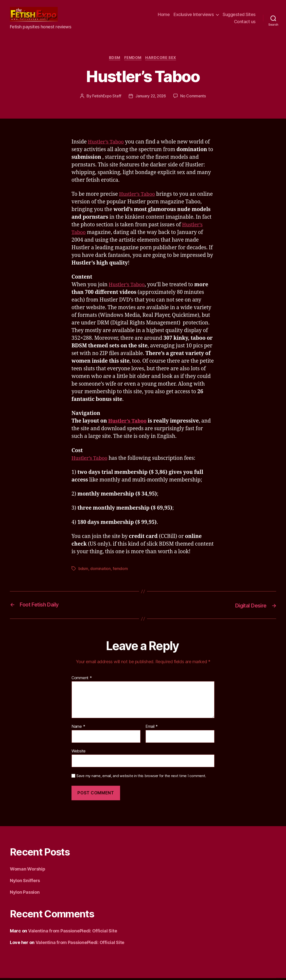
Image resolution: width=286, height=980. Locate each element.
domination (101, 571)
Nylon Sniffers (25, 882)
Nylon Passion (25, 894)
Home (164, 15)
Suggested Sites (239, 15)
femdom (121, 571)
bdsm (83, 571)
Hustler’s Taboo (107, 145)
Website (79, 753)
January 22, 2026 (151, 99)
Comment (82, 680)
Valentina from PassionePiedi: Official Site (72, 933)
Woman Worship (28, 871)
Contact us (245, 23)
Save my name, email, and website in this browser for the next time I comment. (141, 778)
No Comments (194, 99)
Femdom (133, 60)
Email (152, 729)
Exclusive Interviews (194, 15)
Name (78, 729)
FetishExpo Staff (106, 99)
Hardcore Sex (163, 60)
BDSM (114, 60)
